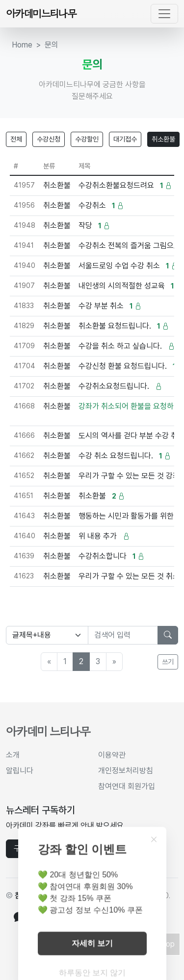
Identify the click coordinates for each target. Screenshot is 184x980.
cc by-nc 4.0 (147, 896)
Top (168, 944)
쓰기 (168, 662)
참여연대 (28, 896)
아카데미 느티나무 (48, 731)
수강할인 (87, 139)
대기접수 (125, 139)
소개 (13, 755)
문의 (52, 45)
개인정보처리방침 (126, 771)
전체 (16, 139)
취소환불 (163, 139)
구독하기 (27, 849)
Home (22, 45)
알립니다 (20, 771)
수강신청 (49, 139)
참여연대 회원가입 (127, 786)
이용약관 (112, 755)
